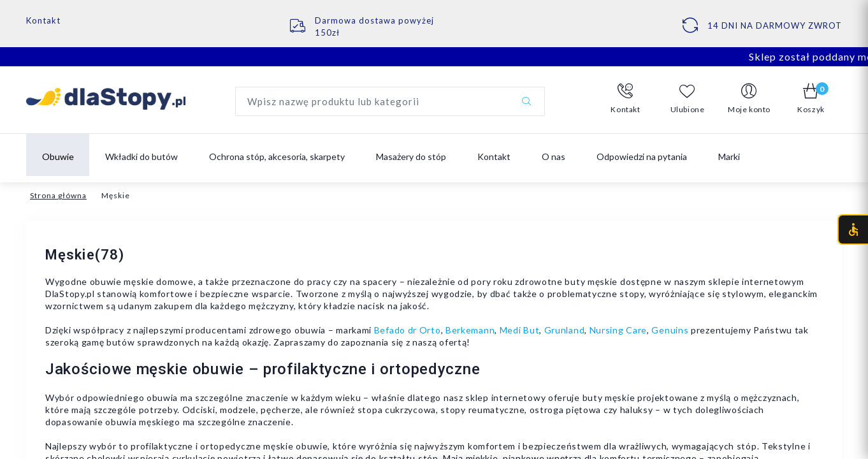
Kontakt (43, 20)
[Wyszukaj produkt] (390, 101)
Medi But (520, 330)
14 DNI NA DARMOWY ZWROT (775, 25)
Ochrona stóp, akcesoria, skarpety (277, 157)
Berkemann (470, 330)
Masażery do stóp (411, 157)
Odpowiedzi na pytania (642, 157)
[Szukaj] (526, 101)
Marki (729, 157)
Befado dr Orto (408, 330)
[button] (626, 99)
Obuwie (58, 157)
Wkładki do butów (141, 157)
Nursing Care (618, 330)
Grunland (565, 330)
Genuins (670, 330)
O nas (553, 157)
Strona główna (58, 195)
